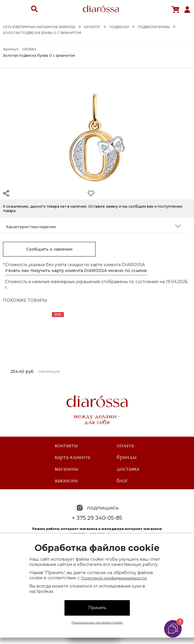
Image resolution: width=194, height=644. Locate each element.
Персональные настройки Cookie (97, 623)
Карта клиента (73, 457)
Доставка (128, 469)
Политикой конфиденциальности (114, 578)
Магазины (67, 469)
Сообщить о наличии (49, 249)
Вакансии (66, 481)
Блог (122, 481)
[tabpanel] (35, 344)
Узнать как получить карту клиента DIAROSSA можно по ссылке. (76, 271)
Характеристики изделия (93, 226)
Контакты (66, 445)
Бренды (127, 457)
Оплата (125, 445)
